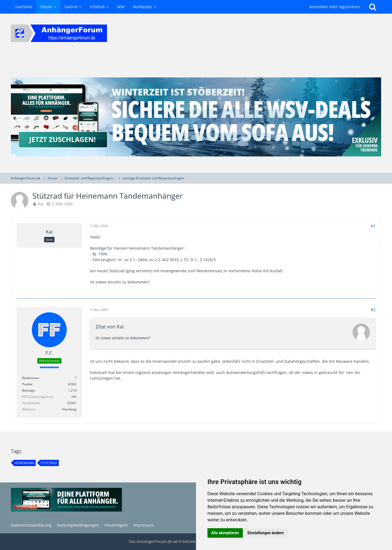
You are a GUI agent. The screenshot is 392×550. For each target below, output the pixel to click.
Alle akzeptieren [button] (225, 533)
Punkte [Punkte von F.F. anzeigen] (27, 384)
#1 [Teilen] (373, 226)
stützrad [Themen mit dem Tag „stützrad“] (49, 463)
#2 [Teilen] (373, 309)
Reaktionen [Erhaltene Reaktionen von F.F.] (30, 378)
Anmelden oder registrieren (335, 7)
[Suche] (373, 7)
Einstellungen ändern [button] (266, 533)
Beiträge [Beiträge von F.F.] (29, 390)
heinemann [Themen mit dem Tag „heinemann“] (24, 463)
